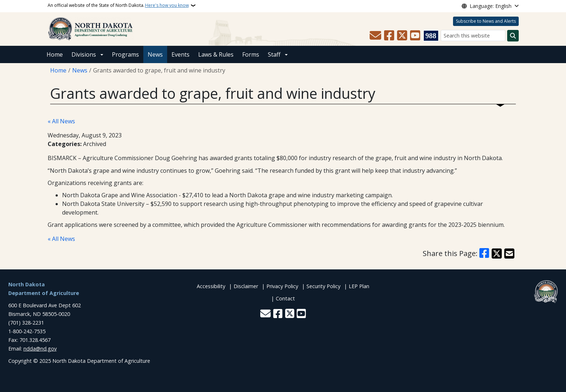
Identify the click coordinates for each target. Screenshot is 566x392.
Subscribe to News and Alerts (486, 21)
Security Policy (323, 286)
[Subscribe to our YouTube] (415, 36)
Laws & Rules (216, 54)
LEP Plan (359, 286)
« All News (61, 121)
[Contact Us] (375, 36)
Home (55, 54)
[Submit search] (513, 36)
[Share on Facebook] (484, 254)
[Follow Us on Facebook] (389, 36)
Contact (285, 298)
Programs (125, 54)
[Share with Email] (509, 254)
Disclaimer (246, 286)
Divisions (84, 54)
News (155, 54)
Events (180, 54)
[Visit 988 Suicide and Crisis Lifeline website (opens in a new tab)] (431, 36)
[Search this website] (473, 36)
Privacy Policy (282, 286)
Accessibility (211, 286)
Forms (251, 54)
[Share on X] (497, 254)
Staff (274, 54)
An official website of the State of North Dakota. (118, 5)
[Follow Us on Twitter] (402, 36)
